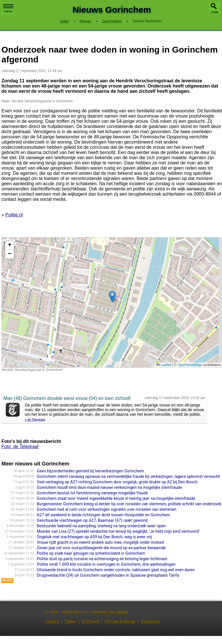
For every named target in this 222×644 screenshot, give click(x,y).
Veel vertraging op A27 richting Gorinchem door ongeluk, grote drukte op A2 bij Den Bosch (117, 482)
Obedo (122, 612)
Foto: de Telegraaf (20, 447)
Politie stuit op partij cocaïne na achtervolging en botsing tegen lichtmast (102, 559)
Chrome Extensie (120, 621)
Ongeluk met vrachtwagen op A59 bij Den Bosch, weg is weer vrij (94, 537)
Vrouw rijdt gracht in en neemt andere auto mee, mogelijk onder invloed (100, 542)
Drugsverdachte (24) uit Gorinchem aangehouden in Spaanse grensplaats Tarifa (108, 575)
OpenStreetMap (190, 365)
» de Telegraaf (35, 420)
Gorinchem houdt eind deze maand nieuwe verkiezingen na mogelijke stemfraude (110, 487)
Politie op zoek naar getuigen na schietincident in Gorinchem (91, 553)
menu (8, 9)
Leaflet (164, 365)
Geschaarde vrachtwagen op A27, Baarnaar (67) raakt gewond (92, 520)
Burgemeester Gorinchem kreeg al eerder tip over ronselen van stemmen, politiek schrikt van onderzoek (129, 504)
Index (64, 21)
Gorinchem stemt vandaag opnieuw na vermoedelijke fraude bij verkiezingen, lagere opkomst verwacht (128, 476)
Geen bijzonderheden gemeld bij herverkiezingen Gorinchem (91, 471)
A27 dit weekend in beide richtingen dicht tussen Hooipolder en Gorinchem (104, 515)
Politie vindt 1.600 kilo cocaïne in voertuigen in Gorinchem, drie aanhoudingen (106, 564)
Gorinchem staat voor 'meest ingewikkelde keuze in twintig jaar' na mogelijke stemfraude (116, 498)
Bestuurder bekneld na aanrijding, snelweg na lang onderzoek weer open (101, 526)
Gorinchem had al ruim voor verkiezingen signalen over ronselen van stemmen (107, 509)
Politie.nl (14, 215)
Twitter (70, 621)
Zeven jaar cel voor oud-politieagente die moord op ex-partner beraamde (101, 548)
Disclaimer (150, 621)
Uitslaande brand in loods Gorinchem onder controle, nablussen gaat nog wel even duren (116, 570)
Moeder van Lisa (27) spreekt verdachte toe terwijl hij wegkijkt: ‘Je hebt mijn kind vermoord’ (118, 531)
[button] (112, 297)
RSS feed (90, 621)
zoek (215, 12)
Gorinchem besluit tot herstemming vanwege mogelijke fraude (93, 493)
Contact (52, 621)
